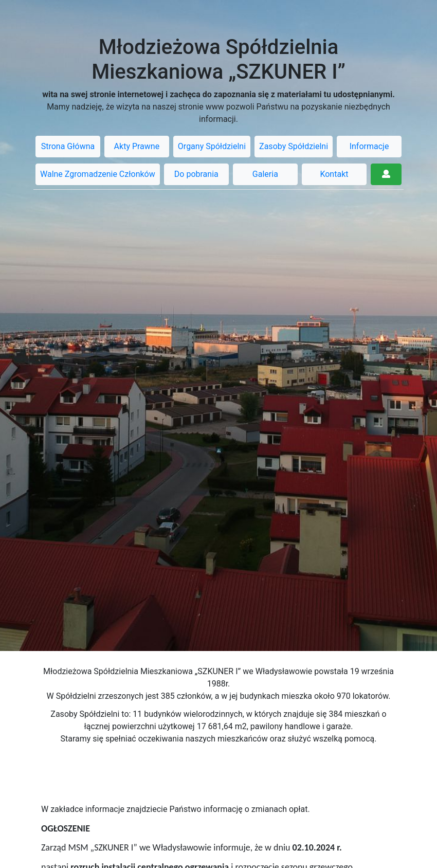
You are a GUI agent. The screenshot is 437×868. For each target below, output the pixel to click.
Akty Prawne (137, 146)
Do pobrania (196, 174)
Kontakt (334, 174)
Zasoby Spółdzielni (294, 146)
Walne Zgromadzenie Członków (98, 174)
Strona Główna (68, 146)
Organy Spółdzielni (212, 146)
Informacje (369, 146)
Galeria (265, 174)
